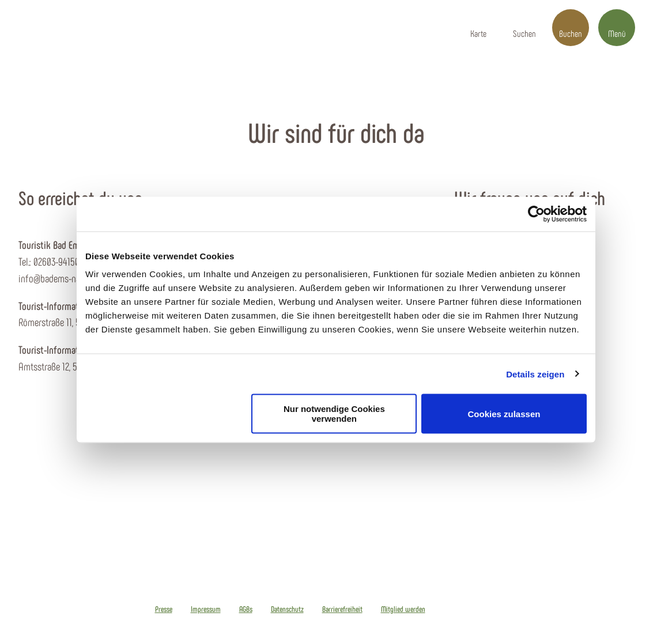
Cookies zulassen (504, 413)
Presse (164, 609)
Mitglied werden (403, 609)
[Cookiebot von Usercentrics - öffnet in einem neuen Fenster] (536, 214)
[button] (478, 28)
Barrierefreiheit (342, 609)
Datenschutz (287, 609)
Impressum (206, 609)
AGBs (246, 609)
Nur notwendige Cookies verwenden (334, 414)
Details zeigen (535, 374)
